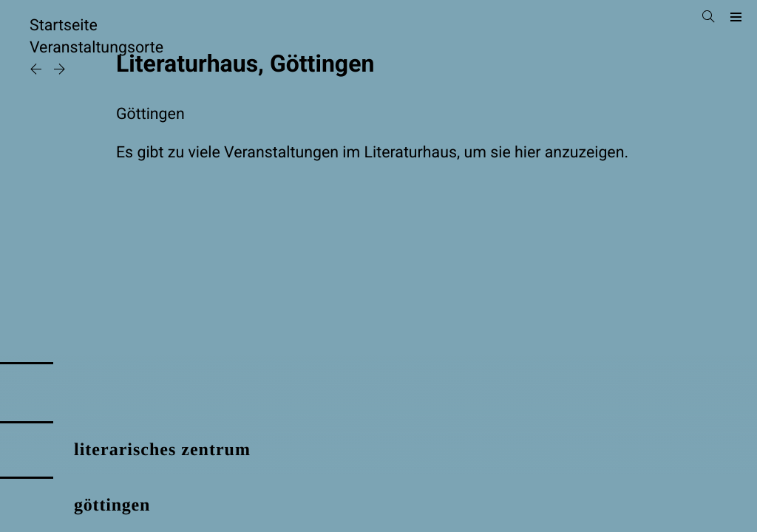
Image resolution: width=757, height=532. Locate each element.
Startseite (64, 25)
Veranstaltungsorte (96, 48)
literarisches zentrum (162, 450)
